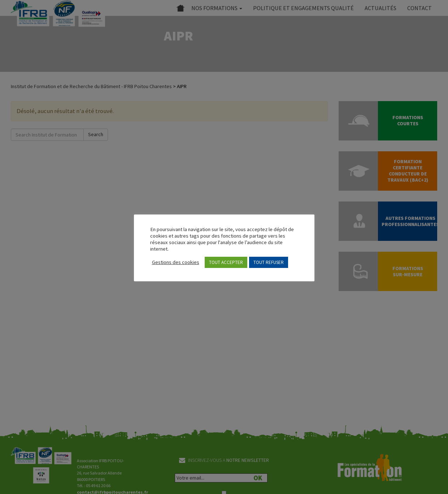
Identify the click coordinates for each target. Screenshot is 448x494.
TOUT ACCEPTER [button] (226, 262)
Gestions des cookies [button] (176, 262)
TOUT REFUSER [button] (269, 262)
